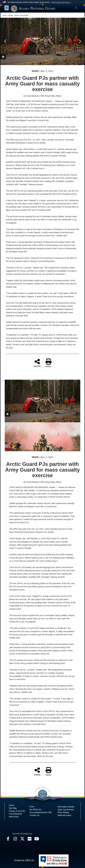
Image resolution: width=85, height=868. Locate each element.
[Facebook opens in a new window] (8, 839)
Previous (5, 41)
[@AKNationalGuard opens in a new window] (22, 839)
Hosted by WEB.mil (24, 860)
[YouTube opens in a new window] (37, 839)
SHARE (37, 363)
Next (80, 41)
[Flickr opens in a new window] (29, 839)
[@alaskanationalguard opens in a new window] (15, 839)
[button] (62, 2)
